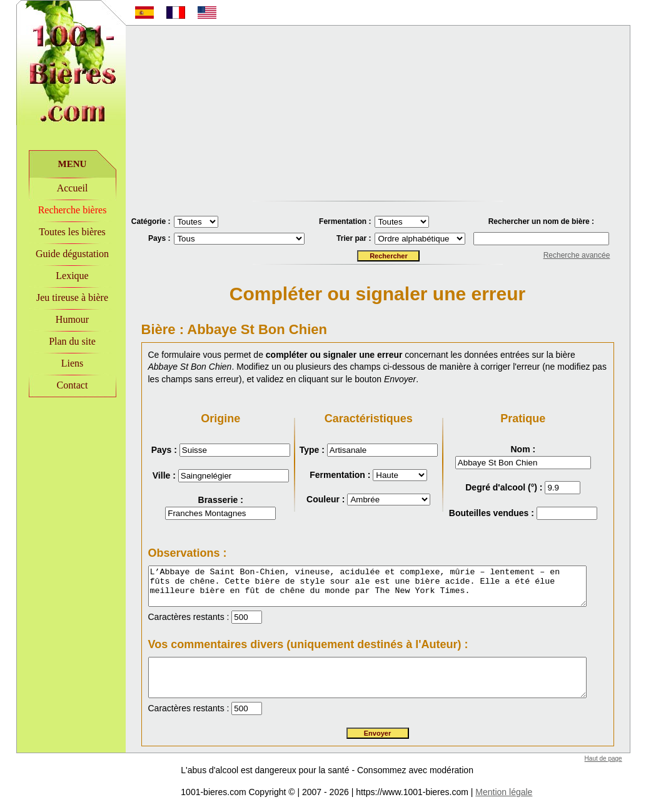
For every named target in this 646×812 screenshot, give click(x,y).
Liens (56, 363)
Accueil (56, 188)
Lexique (56, 276)
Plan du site (57, 341)
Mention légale (488, 794)
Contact (56, 385)
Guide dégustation (57, 254)
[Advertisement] (378, 113)
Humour (56, 319)
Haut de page (619, 761)
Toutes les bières (56, 232)
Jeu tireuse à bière (56, 297)
